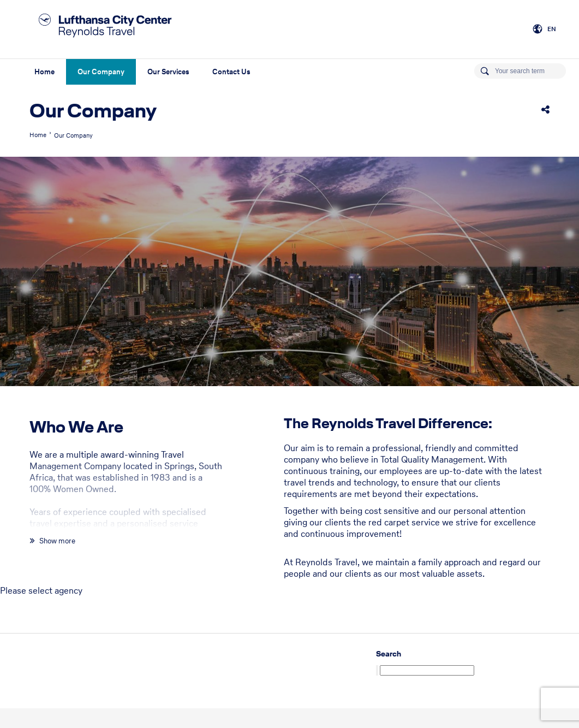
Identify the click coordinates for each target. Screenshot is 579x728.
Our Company (101, 72)
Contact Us (231, 72)
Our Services (168, 72)
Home (44, 72)
